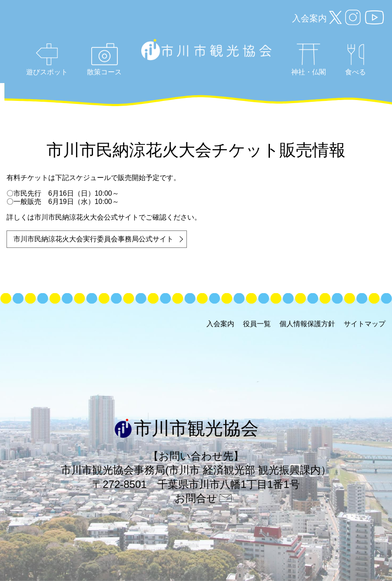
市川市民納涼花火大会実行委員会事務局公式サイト (93, 239)
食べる (355, 60)
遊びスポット (47, 60)
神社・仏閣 (309, 60)
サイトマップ (365, 324)
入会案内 (309, 18)
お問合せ (196, 498)
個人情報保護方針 (307, 324)
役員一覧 (257, 324)
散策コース (104, 59)
